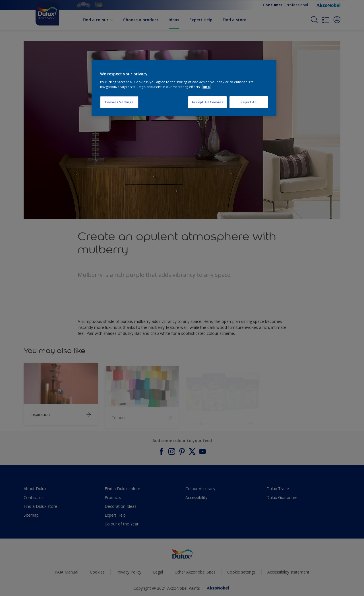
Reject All (249, 102)
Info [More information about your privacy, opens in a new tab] (206, 87)
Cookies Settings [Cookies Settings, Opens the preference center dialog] (119, 102)
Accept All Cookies (207, 102)
